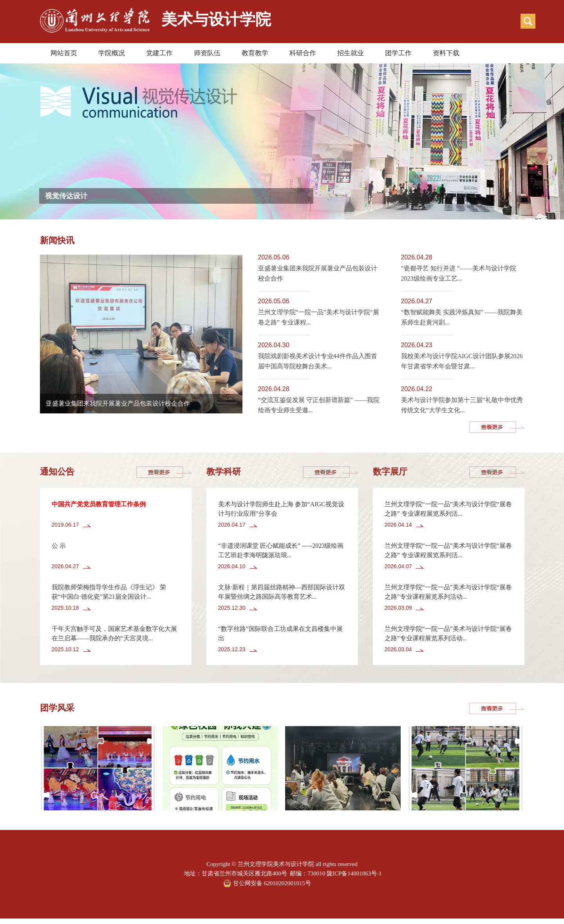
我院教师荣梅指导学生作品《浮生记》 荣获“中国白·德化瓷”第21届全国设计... (109, 592)
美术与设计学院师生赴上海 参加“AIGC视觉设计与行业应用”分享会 (281, 509)
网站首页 (64, 53)
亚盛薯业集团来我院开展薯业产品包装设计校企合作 (118, 403)
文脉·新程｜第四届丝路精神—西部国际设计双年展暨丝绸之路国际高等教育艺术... (282, 592)
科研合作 (303, 53)
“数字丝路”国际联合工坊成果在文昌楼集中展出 (280, 633)
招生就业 (351, 53)
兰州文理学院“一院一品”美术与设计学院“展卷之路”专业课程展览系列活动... (448, 592)
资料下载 (446, 53)
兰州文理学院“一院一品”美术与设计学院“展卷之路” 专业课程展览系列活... (448, 509)
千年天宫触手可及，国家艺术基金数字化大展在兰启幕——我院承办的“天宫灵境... (114, 633)
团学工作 (398, 53)
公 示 (59, 546)
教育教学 (255, 53)
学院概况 (112, 53)
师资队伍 (207, 53)
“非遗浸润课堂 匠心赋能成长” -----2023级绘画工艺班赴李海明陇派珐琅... (281, 550)
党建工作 (159, 53)
